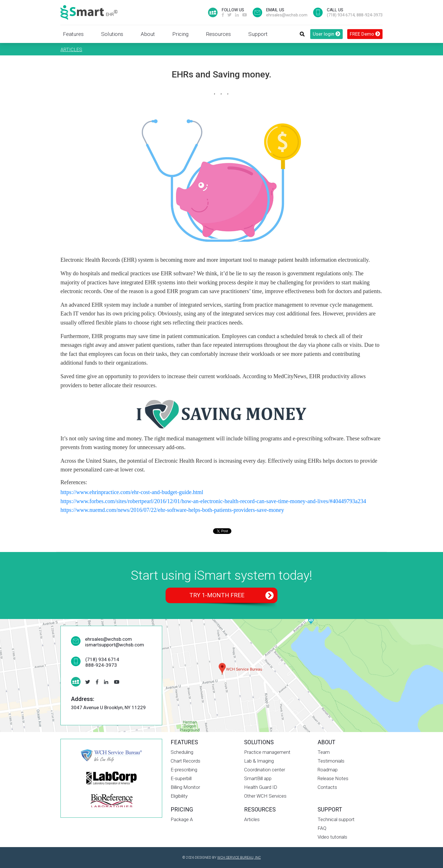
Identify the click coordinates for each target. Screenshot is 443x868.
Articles (71, 49)
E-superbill (181, 778)
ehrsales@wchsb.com (287, 15)
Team (324, 752)
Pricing (180, 34)
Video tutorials (332, 837)
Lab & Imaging (259, 761)
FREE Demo (365, 34)
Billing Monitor (185, 787)
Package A (182, 819)
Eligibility (179, 796)
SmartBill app (258, 778)
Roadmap (328, 770)
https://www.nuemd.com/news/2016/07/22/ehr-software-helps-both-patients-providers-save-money (172, 510)
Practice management (267, 752)
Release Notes (333, 778)
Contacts (327, 787)
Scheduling (182, 752)
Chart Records (185, 761)
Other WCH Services (265, 796)
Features (73, 34)
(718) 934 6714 (341, 15)
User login (326, 34)
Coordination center (265, 770)
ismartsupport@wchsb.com (115, 645)
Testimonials (331, 761)
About (148, 34)
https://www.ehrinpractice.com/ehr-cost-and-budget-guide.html (132, 492)
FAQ (322, 828)
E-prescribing (184, 770)
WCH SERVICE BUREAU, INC (239, 858)
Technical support (336, 819)
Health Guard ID (261, 787)
